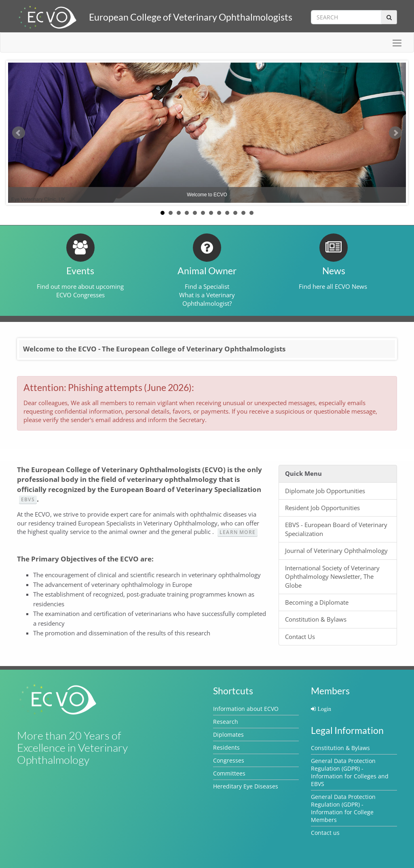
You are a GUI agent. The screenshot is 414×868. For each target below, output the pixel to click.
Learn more (238, 532)
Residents (226, 747)
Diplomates (228, 735)
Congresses (229, 760)
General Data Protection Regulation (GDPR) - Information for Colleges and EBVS (350, 772)
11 (243, 213)
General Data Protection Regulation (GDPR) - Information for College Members (343, 808)
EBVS (28, 499)
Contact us (325, 833)
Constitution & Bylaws (340, 748)
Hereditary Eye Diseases (246, 786)
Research (226, 722)
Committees (229, 773)
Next (395, 133)
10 (235, 213)
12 (251, 213)
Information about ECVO (246, 709)
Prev (19, 133)
